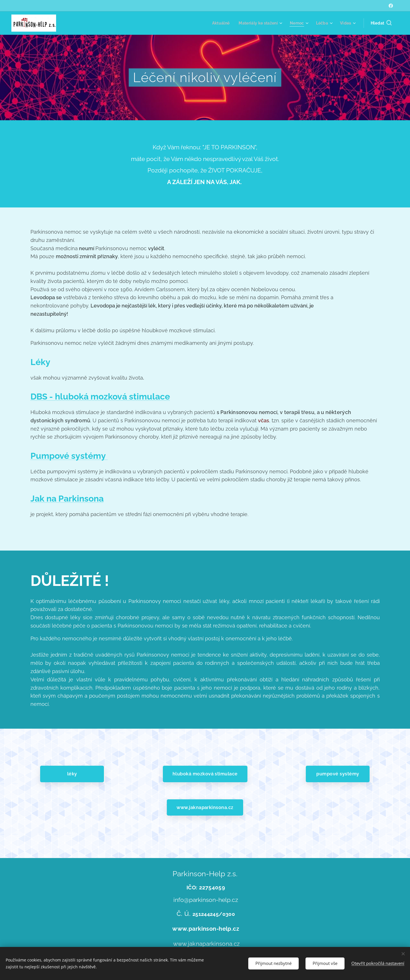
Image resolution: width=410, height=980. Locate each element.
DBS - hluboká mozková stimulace (100, 397)
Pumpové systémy (69, 456)
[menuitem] (218, 23)
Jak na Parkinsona (67, 499)
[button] (381, 23)
